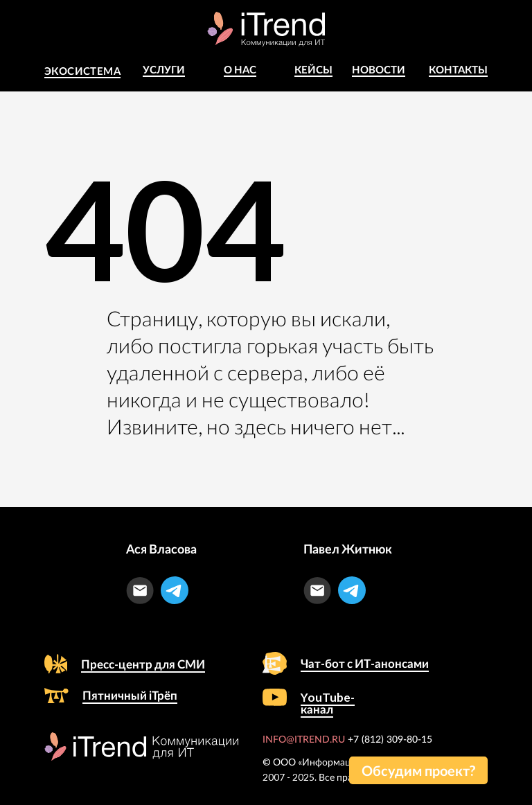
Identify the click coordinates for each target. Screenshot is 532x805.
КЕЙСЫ (313, 69)
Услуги (164, 69)
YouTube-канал (328, 703)
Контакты (458, 69)
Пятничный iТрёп (130, 695)
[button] (418, 770)
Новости (379, 69)
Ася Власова (161, 549)
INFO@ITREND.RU (304, 740)
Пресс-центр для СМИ (143, 664)
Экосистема (82, 71)
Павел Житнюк (348, 549)
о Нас (240, 69)
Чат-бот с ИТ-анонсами (365, 663)
